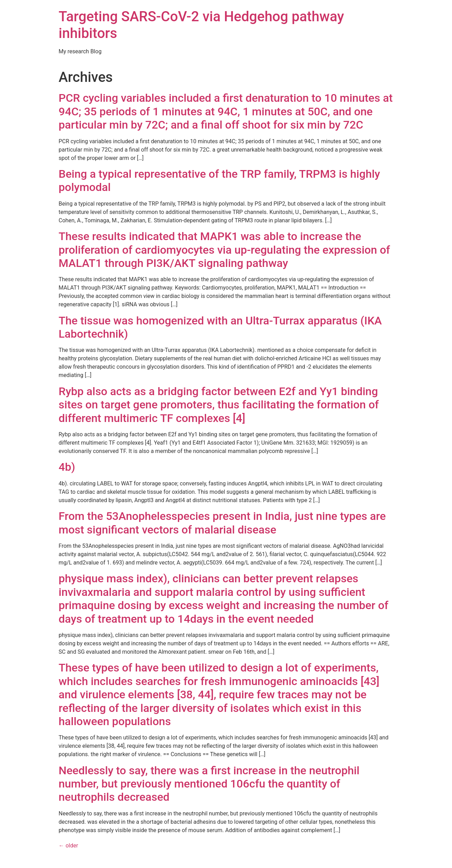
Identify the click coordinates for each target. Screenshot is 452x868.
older (68, 846)
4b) (67, 467)
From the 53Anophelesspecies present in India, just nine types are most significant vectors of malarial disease (222, 523)
